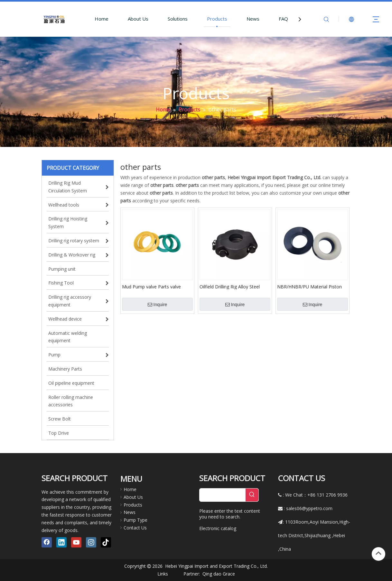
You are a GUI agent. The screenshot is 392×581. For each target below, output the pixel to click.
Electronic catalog (218, 528)
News (253, 19)
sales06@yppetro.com (309, 508)
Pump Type (135, 520)
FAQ (283, 19)
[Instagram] (91, 542)
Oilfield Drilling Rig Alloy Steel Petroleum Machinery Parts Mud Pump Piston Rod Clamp (233, 286)
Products (217, 19)
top (378, 553)
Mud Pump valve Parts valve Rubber (151, 286)
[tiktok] (106, 542)
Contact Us (135, 528)
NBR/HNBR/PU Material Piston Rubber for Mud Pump (309, 286)
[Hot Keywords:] (252, 495)
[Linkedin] (61, 542)
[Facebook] (47, 542)
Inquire (158, 305)
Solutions (178, 19)
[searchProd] (223, 495)
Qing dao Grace (219, 574)
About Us (138, 19)
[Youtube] (76, 542)
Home (102, 19)
